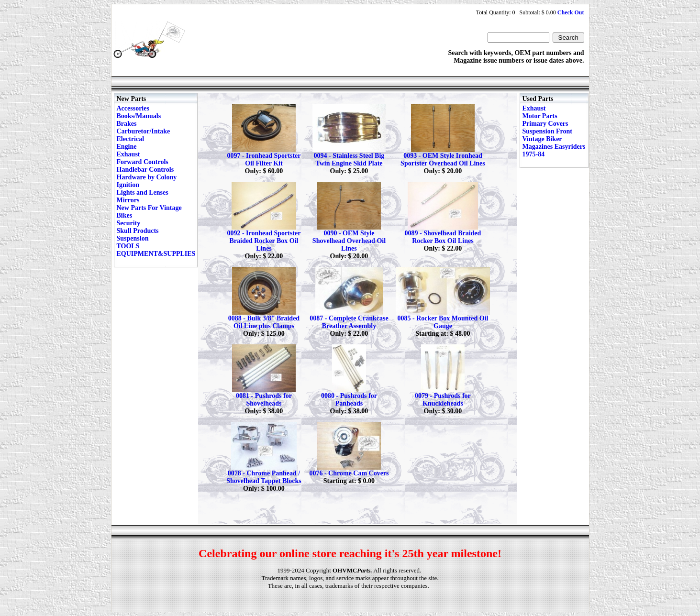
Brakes (127, 124)
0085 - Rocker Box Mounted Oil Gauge (443, 322)
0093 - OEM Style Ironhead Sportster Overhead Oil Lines (443, 159)
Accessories (133, 108)
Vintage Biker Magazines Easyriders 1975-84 (554, 147)
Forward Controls (143, 162)
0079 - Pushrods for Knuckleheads (443, 400)
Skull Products (138, 231)
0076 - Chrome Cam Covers (349, 473)
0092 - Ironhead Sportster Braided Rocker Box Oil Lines (264, 241)
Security (129, 223)
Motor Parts (540, 116)
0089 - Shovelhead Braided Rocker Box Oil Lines (443, 237)
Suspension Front (547, 131)
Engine (127, 147)
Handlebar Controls (145, 170)
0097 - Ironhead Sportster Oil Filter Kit (264, 159)
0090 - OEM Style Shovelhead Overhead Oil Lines (349, 241)
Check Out (571, 12)
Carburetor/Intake (144, 131)
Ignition (128, 185)
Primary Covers (545, 124)
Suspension (133, 238)
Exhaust (128, 154)
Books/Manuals (139, 116)
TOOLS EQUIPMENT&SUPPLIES (156, 250)
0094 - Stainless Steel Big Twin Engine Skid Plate (349, 159)
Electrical (131, 139)
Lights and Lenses (143, 192)
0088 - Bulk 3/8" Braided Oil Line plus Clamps (264, 322)
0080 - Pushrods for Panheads (349, 400)
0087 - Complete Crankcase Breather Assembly (349, 322)
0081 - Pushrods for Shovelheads (264, 400)
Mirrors (128, 200)
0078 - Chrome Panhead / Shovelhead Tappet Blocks (264, 477)
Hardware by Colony (147, 177)
